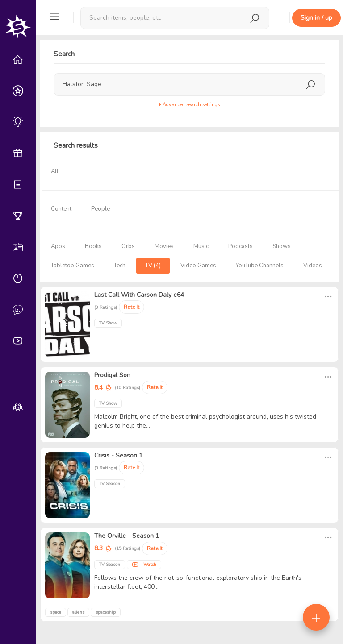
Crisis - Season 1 (118, 455)
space (56, 612)
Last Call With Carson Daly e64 (139, 295)
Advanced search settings (190, 105)
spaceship (106, 612)
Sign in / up (316, 18)
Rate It (132, 307)
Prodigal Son (112, 375)
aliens (78, 612)
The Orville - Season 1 (127, 536)
